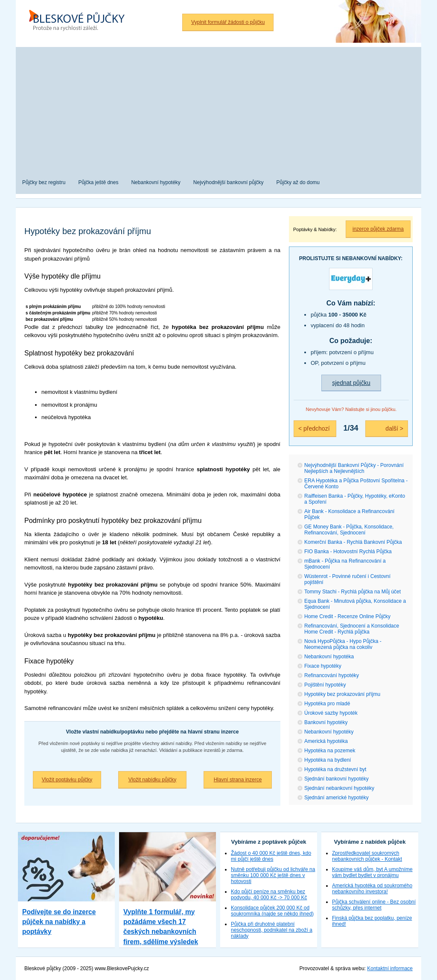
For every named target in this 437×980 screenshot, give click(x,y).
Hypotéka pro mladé (327, 704)
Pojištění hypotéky (325, 685)
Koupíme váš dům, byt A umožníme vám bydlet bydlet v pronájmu (372, 872)
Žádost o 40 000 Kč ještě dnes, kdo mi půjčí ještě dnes (271, 856)
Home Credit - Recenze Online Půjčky (347, 616)
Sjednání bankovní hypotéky (336, 779)
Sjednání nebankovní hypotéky (339, 788)
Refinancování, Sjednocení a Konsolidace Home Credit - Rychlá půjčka (352, 629)
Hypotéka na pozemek (330, 751)
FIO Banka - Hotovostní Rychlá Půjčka (348, 552)
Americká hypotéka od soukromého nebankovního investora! (372, 889)
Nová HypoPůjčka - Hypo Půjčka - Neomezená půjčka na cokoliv (343, 644)
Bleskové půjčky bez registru (80, 21)
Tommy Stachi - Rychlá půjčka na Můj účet (353, 592)
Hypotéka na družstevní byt (335, 769)
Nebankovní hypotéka (329, 657)
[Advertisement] (218, 107)
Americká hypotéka (326, 741)
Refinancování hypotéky (332, 675)
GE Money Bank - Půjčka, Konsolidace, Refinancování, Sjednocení (349, 530)
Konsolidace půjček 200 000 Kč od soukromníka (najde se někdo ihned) (272, 911)
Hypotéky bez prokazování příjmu (342, 694)
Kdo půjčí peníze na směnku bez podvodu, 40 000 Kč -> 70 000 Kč (269, 895)
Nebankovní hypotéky (329, 732)
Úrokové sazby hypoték (331, 713)
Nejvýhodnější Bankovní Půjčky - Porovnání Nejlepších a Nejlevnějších (354, 468)
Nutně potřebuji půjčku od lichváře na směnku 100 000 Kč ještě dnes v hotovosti (273, 875)
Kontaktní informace (390, 968)
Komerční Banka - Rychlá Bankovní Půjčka (353, 542)
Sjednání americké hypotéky (336, 798)
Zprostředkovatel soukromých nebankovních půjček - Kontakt (367, 856)
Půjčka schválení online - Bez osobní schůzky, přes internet (374, 905)
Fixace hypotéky (323, 666)
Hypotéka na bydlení (328, 760)
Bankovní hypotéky (326, 722)
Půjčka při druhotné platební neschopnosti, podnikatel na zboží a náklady (272, 930)
